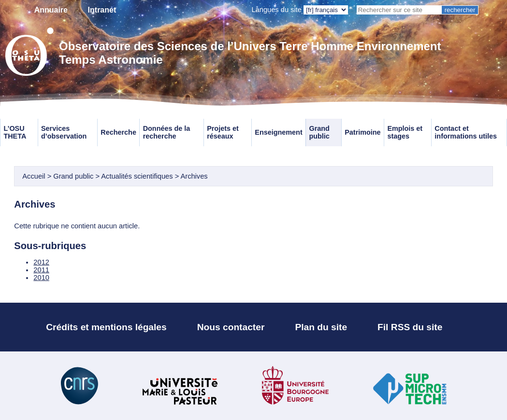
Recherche (118, 132)
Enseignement (278, 132)
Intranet (102, 10)
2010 (41, 278)
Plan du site (321, 327)
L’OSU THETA (15, 132)
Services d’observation (64, 132)
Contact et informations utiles (466, 132)
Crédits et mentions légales (106, 327)
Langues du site (276, 10)
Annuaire (51, 10)
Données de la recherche (167, 132)
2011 (41, 270)
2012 (41, 262)
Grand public (319, 132)
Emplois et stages (405, 132)
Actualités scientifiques (137, 176)
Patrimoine (362, 132)
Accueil (34, 176)
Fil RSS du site (410, 327)
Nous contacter (231, 327)
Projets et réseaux (223, 132)
